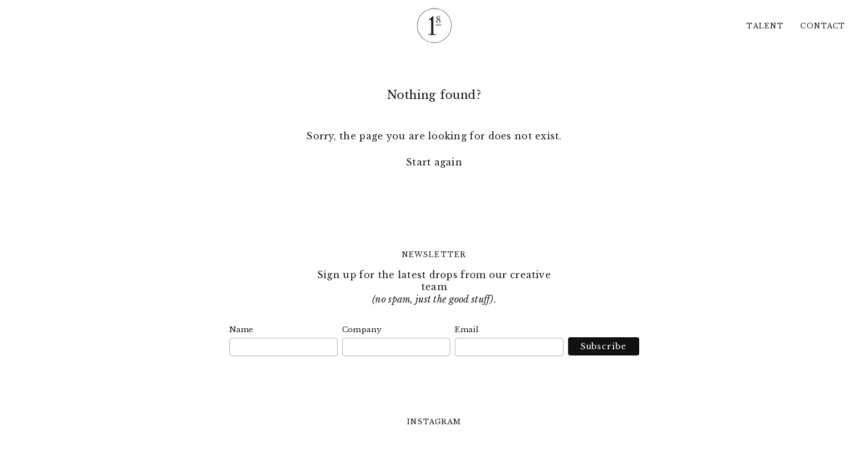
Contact (823, 26)
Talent (765, 26)
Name (242, 330)
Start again (434, 162)
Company (362, 330)
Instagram (434, 422)
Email (467, 330)
